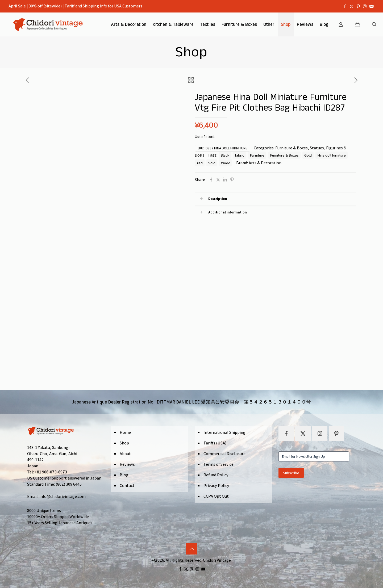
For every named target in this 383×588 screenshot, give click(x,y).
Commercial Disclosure (224, 454)
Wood (226, 163)
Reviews (127, 464)
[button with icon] (286, 434)
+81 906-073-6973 (51, 472)
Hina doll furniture (332, 155)
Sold (212, 163)
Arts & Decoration (265, 163)
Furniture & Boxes (292, 148)
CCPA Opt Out (216, 496)
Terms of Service (218, 464)
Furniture (257, 155)
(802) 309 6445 (69, 484)
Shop (124, 443)
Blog (124, 475)
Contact (127, 486)
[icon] (371, 6)
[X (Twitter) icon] (351, 6)
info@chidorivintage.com (63, 496)
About (125, 454)
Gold (308, 155)
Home (125, 432)
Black (225, 155)
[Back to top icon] (191, 549)
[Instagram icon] (365, 6)
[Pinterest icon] (358, 6)
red (200, 163)
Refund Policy (216, 475)
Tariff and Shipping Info (86, 6)
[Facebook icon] (345, 6)
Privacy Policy (216, 486)
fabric (240, 155)
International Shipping (224, 432)
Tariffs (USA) (215, 443)
